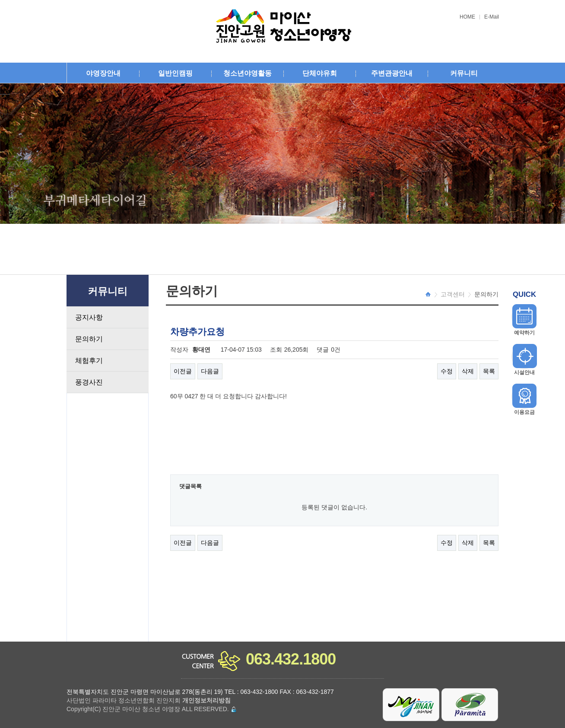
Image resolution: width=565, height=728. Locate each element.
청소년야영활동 (248, 73)
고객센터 (453, 294)
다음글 (210, 371)
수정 (447, 371)
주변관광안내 (392, 73)
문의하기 (89, 339)
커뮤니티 (464, 73)
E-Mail (492, 17)
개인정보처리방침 (206, 700)
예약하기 (524, 333)
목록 (489, 371)
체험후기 (89, 361)
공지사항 (89, 317)
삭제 (468, 371)
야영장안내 (103, 73)
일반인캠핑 (175, 73)
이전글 (183, 371)
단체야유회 (320, 73)
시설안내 (524, 372)
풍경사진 (89, 382)
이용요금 (524, 412)
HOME (467, 17)
